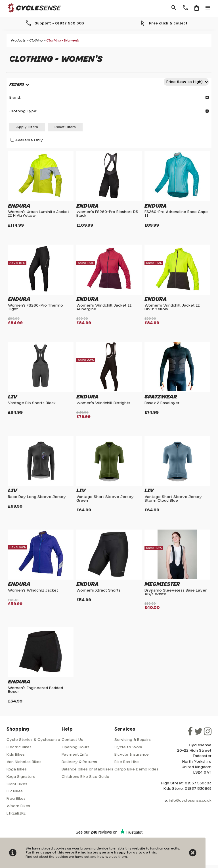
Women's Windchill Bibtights (103, 403)
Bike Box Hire (127, 762)
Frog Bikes (16, 799)
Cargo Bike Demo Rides (136, 769)
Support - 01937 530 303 (59, 23)
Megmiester (162, 584)
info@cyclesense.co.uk (190, 801)
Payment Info (75, 755)
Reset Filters (65, 127)
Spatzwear (161, 397)
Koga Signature (21, 777)
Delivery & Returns (79, 762)
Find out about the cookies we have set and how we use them (76, 857)
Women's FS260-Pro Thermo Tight (35, 307)
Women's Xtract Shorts (98, 591)
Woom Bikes (18, 806)
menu (208, 8)
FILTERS (17, 85)
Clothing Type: (109, 111)
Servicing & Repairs (133, 740)
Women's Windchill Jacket (33, 591)
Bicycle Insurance (132, 755)
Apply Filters (27, 127)
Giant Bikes (17, 784)
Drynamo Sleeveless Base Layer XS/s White (176, 592)
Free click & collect (168, 23)
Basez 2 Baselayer (162, 403)
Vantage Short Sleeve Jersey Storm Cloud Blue (173, 499)
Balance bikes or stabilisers (87, 769)
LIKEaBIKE (16, 814)
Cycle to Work (128, 747)
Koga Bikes (17, 769)
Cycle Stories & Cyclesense (33, 740)
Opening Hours (76, 747)
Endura (19, 206)
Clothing (36, 41)
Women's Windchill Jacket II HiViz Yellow (172, 307)
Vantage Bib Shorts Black (32, 403)
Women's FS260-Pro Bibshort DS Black (107, 214)
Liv (13, 397)
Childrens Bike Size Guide (85, 777)
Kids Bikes (16, 755)
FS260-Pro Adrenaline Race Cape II (176, 214)
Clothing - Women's (63, 41)
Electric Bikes (19, 747)
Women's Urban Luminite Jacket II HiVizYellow (39, 214)
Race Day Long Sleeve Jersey (37, 497)
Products (18, 41)
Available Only (29, 140)
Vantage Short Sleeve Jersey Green (105, 499)
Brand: (109, 98)
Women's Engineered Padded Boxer (35, 690)
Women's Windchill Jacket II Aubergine (104, 307)
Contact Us (72, 740)
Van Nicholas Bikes (24, 762)
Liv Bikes (15, 791)
